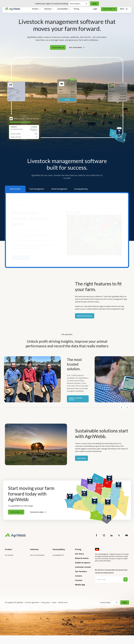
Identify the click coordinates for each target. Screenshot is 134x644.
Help (7, 591)
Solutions (48, 11)
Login (95, 11)
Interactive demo (38, 512)
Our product (9, 555)
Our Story (79, 554)
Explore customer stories (76, 399)
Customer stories (83, 567)
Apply (95, 4)
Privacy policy (45, 611)
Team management (37, 578)
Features (8, 566)
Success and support (12, 580)
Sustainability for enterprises (58, 556)
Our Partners (81, 571)
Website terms (63, 611)
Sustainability (63, 11)
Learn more (81, 458)
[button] (15, 189)
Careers (79, 576)
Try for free (109, 11)
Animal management (37, 566)
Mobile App (80, 585)
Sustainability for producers (62, 563)
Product (35, 11)
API (6, 586)
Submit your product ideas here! (14, 573)
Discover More (21, 257)
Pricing (76, 11)
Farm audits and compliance (36, 584)
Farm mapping (35, 561)
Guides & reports (83, 563)
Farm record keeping (37, 555)
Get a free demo (77, 47)
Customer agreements (32, 611)
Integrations (9, 561)
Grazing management (38, 572)
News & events (82, 558)
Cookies (54, 611)
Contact (79, 580)
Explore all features (85, 316)
